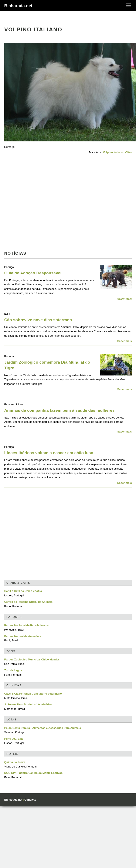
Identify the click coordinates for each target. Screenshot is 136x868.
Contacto (30, 800)
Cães (128, 152)
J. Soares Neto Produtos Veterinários (28, 704)
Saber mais (125, 299)
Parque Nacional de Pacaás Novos (26, 625)
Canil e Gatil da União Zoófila (23, 591)
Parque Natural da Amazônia (23, 636)
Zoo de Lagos (13, 670)
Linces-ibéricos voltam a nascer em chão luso (49, 453)
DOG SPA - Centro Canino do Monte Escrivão (33, 773)
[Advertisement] (40, 205)
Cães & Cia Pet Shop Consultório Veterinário (33, 694)
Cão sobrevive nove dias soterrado (38, 320)
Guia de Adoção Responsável (33, 273)
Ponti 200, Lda (13, 739)
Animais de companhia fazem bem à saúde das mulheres (59, 410)
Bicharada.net (18, 6)
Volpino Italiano (113, 152)
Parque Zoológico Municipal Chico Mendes (32, 659)
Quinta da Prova (15, 762)
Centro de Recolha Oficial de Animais (28, 602)
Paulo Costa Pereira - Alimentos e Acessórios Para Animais (43, 728)
